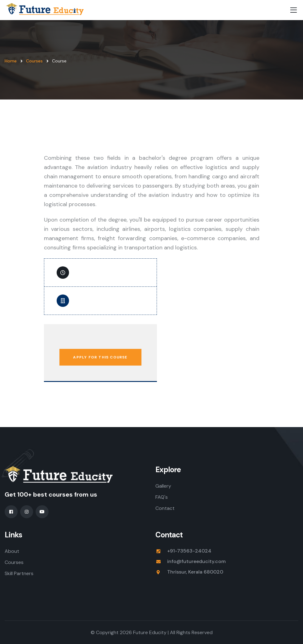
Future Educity (150, 632)
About (12, 551)
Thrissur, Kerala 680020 (195, 572)
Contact (165, 508)
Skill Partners (19, 573)
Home (11, 61)
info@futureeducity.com (196, 561)
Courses (34, 61)
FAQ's (162, 497)
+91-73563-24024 (189, 551)
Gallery (163, 486)
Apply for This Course (100, 357)
